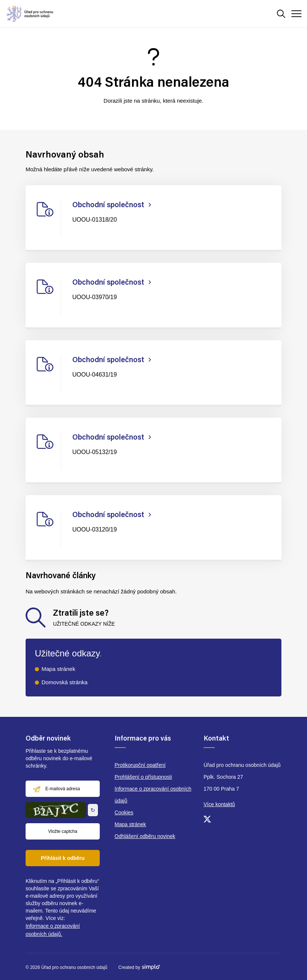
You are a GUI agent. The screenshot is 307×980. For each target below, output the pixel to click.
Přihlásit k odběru (63, 858)
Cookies (124, 812)
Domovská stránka (65, 682)
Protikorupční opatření (140, 765)
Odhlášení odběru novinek (145, 836)
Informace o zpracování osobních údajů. (53, 930)
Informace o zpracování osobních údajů (153, 795)
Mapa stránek (58, 669)
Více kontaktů (219, 804)
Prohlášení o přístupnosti (143, 777)
